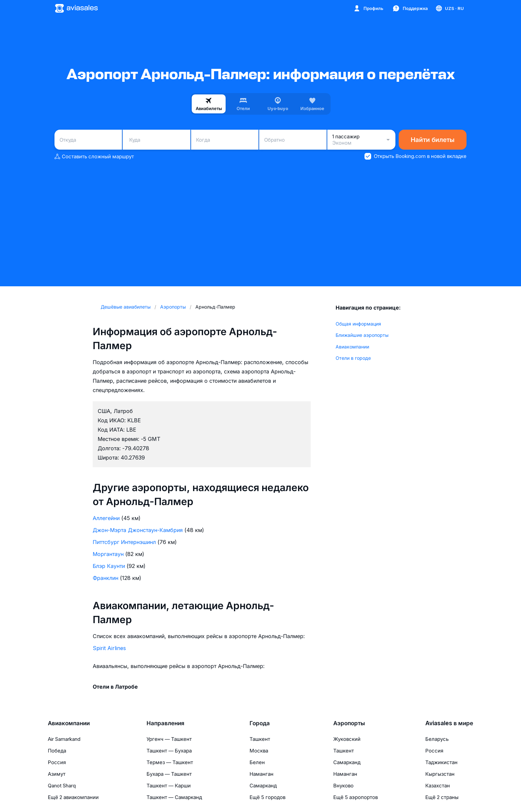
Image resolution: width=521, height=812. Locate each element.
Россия (57, 762)
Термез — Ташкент (170, 762)
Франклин (105, 578)
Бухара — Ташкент (169, 774)
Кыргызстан (440, 774)
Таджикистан (441, 762)
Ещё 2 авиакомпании (73, 797)
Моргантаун (108, 554)
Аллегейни (106, 518)
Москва (259, 751)
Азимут (57, 774)
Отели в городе (353, 358)
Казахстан (438, 786)
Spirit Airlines (109, 648)
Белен (257, 762)
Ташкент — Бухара (169, 751)
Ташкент (260, 739)
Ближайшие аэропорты (362, 335)
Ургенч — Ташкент (169, 739)
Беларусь (437, 739)
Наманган (261, 774)
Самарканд (263, 786)
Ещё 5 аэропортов (356, 797)
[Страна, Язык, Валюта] (449, 8)
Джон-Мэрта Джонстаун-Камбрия (138, 530)
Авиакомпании (352, 347)
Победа (57, 751)
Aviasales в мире (449, 723)
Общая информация (358, 324)
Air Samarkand (64, 739)
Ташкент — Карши (169, 786)
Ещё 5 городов (267, 797)
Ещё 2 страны (442, 797)
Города (260, 723)
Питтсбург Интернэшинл (124, 542)
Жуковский (347, 739)
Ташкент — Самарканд (174, 797)
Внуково (343, 786)
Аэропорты (349, 723)
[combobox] (88, 140)
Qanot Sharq (62, 786)
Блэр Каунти (109, 566)
